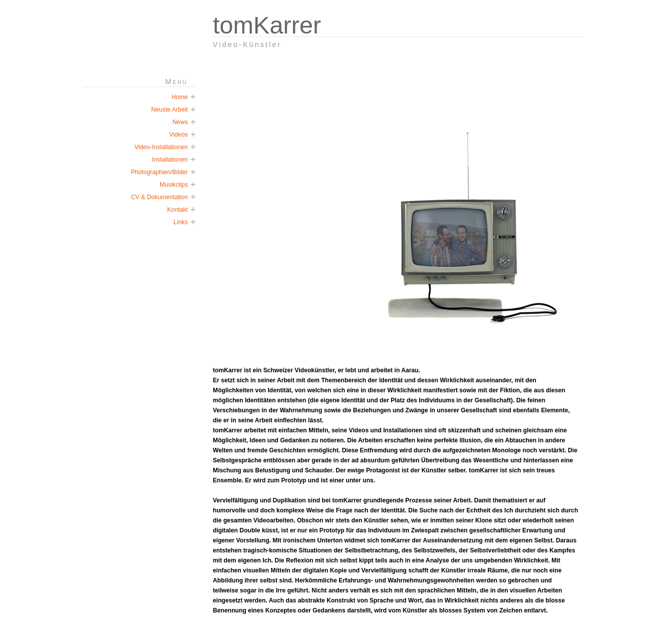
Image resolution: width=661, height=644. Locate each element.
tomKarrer (267, 25)
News (180, 122)
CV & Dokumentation (159, 197)
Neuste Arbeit (170, 110)
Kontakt (178, 210)
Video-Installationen (161, 147)
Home (180, 97)
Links (181, 222)
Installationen (170, 160)
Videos (179, 135)
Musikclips (174, 185)
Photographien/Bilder (159, 172)
